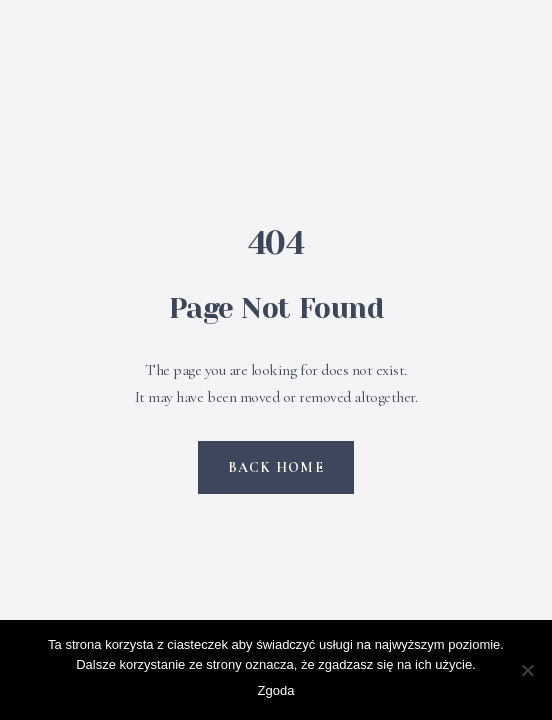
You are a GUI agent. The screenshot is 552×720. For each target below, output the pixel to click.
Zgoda (276, 690)
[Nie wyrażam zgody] (527, 670)
